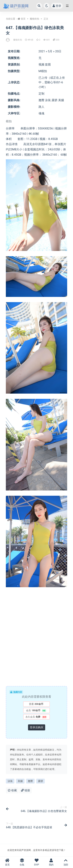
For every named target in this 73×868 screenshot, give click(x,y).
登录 (57, 6)
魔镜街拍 (34, 19)
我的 (51, 862)
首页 (23, 19)
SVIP (36, 862)
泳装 (10, 781)
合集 (22, 862)
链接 (25, 790)
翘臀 (30, 781)
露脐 (40, 781)
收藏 (12, 790)
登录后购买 (37, 727)
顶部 (66, 862)
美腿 (20, 781)
